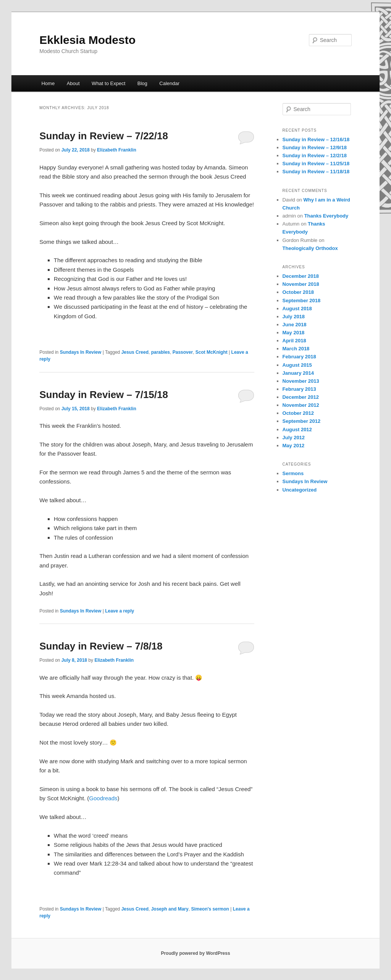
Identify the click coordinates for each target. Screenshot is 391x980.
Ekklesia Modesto (87, 40)
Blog (142, 83)
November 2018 (301, 284)
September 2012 (302, 421)
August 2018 (297, 309)
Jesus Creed (135, 352)
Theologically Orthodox (310, 248)
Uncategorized (300, 490)
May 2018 (294, 333)
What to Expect (108, 83)
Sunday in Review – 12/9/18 (315, 147)
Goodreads (103, 798)
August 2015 (297, 365)
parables (161, 352)
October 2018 (298, 292)
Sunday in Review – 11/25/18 (316, 164)
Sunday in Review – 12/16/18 (316, 139)
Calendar (169, 83)
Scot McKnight (212, 352)
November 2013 (301, 381)
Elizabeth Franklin (117, 150)
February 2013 (299, 389)
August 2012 (297, 430)
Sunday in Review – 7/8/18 (101, 646)
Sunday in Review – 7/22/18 (104, 136)
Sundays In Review (81, 352)
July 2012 (294, 438)
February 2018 (299, 357)
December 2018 (301, 276)
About (73, 83)
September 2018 (302, 301)
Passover (183, 352)
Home (48, 83)
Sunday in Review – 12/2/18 (315, 156)
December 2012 (301, 397)
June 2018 (295, 325)
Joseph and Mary (170, 909)
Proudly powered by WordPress (195, 953)
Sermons (293, 473)
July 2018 (294, 317)
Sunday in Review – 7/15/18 (104, 395)
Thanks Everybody (326, 216)
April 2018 (294, 341)
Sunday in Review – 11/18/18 (316, 172)
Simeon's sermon (210, 909)
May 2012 (294, 446)
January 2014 (298, 373)
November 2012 (301, 405)
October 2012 (298, 413)
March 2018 (296, 349)
